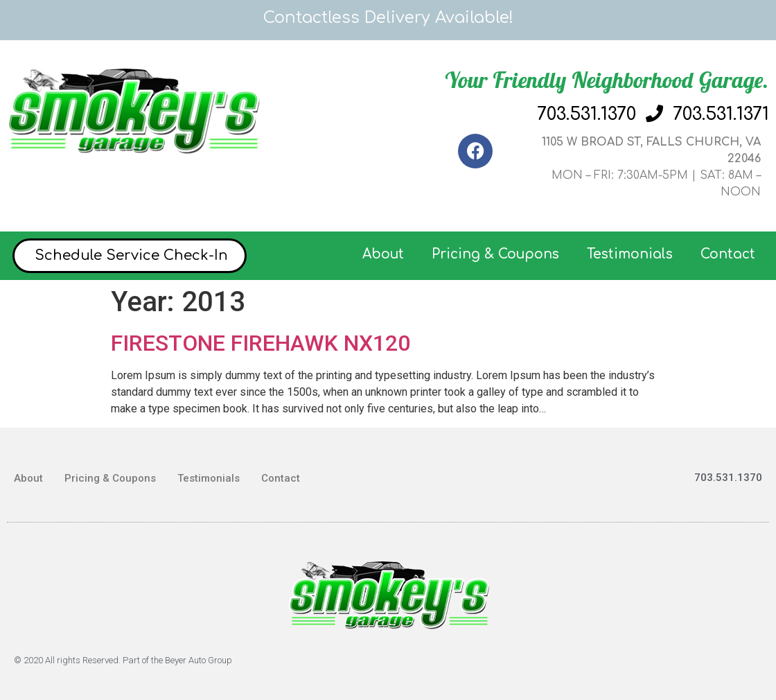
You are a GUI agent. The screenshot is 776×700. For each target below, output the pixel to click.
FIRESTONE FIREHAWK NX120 (261, 343)
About (383, 254)
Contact (728, 254)
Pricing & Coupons (495, 254)
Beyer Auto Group (199, 660)
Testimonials (630, 254)
